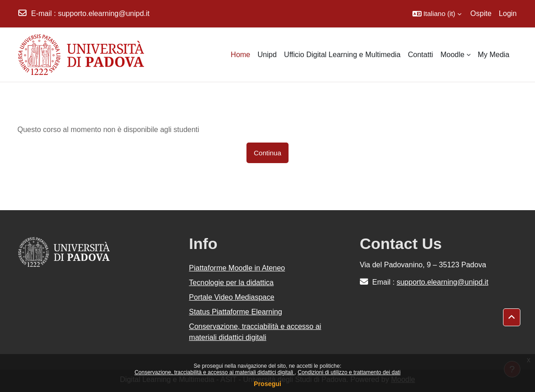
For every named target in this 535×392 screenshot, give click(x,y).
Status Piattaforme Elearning (235, 312)
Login (508, 13)
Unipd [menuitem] (267, 55)
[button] (437, 14)
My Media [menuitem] (494, 55)
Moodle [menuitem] (452, 55)
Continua (267, 153)
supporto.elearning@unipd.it (104, 13)
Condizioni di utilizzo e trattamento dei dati (349, 372)
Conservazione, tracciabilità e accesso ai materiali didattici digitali (214, 372)
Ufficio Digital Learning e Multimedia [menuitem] (342, 55)
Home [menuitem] (241, 55)
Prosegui (267, 384)
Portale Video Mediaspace (232, 297)
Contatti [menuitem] (420, 55)
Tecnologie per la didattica (231, 283)
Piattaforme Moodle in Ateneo (237, 268)
